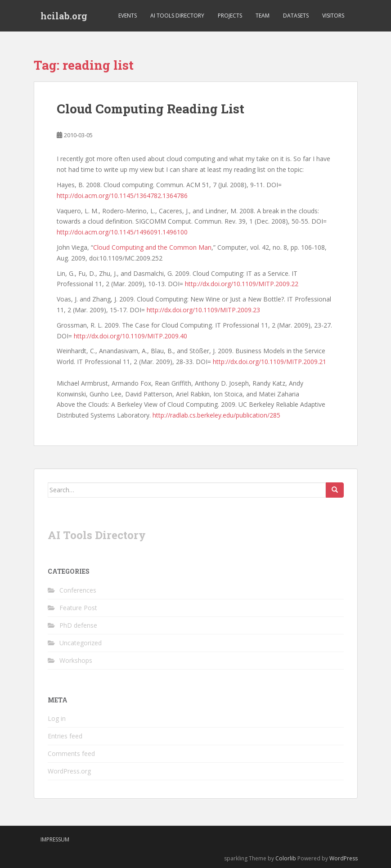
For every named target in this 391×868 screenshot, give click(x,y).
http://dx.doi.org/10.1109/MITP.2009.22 (242, 284)
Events (128, 16)
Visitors (333, 16)
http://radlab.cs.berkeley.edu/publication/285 (216, 415)
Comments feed (71, 753)
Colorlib (286, 858)
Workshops (76, 660)
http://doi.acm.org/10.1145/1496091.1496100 (122, 232)
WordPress (344, 858)
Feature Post (78, 608)
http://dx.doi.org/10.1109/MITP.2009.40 (130, 336)
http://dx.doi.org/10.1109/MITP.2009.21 (270, 362)
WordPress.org (69, 771)
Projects (230, 16)
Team (263, 16)
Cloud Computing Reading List (151, 109)
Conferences (78, 590)
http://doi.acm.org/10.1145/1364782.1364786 (122, 196)
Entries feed (65, 736)
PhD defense (78, 625)
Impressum (55, 839)
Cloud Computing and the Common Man (152, 247)
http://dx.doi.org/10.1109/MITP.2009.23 (203, 310)
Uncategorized (81, 643)
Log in (57, 718)
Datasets (296, 16)
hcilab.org (64, 16)
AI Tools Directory (177, 16)
